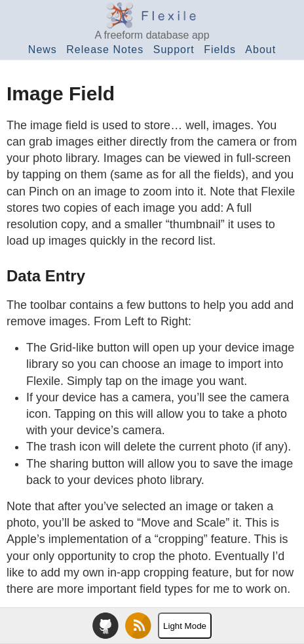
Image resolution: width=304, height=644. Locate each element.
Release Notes (105, 50)
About (260, 50)
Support (174, 50)
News (43, 50)
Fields (220, 50)
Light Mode (185, 626)
